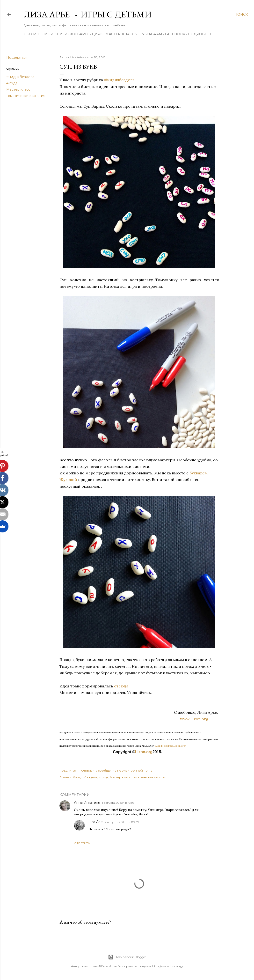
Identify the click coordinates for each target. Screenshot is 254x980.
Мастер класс (18, 89)
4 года (12, 83)
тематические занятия (26, 96)
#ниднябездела (20, 77)
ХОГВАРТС (80, 34)
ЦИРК (97, 34)
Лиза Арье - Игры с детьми (88, 14)
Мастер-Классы (122, 34)
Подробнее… (201, 34)
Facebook (175, 34)
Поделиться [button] (17, 58)
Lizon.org (144, 752)
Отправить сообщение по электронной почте (117, 770)
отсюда (121, 686)
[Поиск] (241, 15)
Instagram (151, 34)
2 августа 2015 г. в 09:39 (122, 822)
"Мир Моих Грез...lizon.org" (170, 746)
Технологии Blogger (127, 957)
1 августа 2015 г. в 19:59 (118, 803)
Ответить (82, 843)
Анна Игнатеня (87, 803)
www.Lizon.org (200, 719)
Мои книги (56, 34)
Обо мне (33, 34)
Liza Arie (96, 822)
